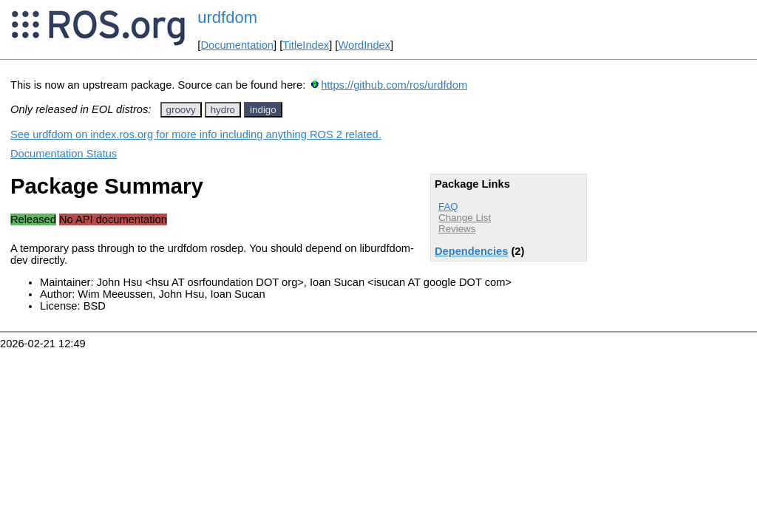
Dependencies (471, 251)
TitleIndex (306, 45)
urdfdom (227, 17)
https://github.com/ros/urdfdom (394, 85)
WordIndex (364, 45)
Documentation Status (64, 154)
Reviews (457, 229)
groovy (181, 110)
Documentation (237, 45)
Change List (465, 218)
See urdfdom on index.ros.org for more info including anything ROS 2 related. (196, 134)
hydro (223, 110)
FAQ (448, 207)
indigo (263, 110)
